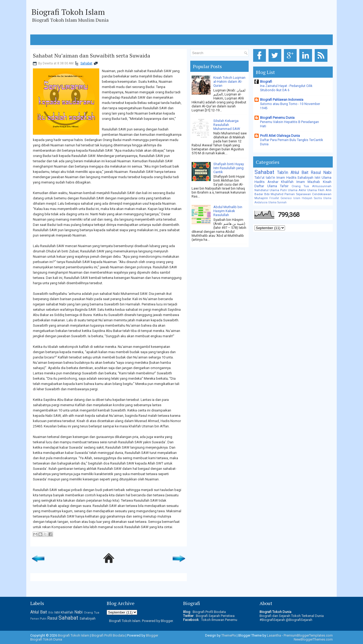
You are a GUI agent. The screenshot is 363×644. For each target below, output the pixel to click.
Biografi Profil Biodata (209, 612)
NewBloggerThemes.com (313, 639)
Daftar (259, 186)
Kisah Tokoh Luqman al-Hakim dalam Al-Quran (229, 82)
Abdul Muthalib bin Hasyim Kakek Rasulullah (228, 211)
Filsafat (274, 198)
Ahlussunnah (322, 186)
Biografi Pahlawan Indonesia (282, 100)
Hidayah (307, 198)
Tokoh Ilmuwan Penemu (219, 620)
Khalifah (287, 182)
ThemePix (229, 635)
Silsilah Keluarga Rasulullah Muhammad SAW (227, 125)
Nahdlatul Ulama (267, 190)
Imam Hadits (286, 178)
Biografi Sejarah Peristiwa (215, 616)
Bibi (267, 194)
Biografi (266, 82)
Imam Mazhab (308, 182)
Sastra (318, 198)
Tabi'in (283, 173)
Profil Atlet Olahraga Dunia (280, 136)
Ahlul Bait (299, 173)
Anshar (273, 182)
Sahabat (86, 63)
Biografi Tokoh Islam (68, 12)
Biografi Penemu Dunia (277, 118)
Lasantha (274, 635)
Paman (290, 194)
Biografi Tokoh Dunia (46, 639)
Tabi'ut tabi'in (265, 178)
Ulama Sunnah (277, 202)
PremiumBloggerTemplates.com (308, 635)
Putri (284, 190)
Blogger (167, 621)
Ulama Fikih (316, 190)
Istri (317, 178)
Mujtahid (277, 194)
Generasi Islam (290, 198)
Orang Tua (300, 186)
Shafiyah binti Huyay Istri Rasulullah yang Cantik (229, 168)
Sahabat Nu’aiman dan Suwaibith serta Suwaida (92, 56)
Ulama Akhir (297, 190)
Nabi (327, 173)
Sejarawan (303, 194)
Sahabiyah (305, 178)
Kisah (327, 182)
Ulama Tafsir (278, 186)
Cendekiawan (322, 194)
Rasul (316, 173)
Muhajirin (261, 198)
